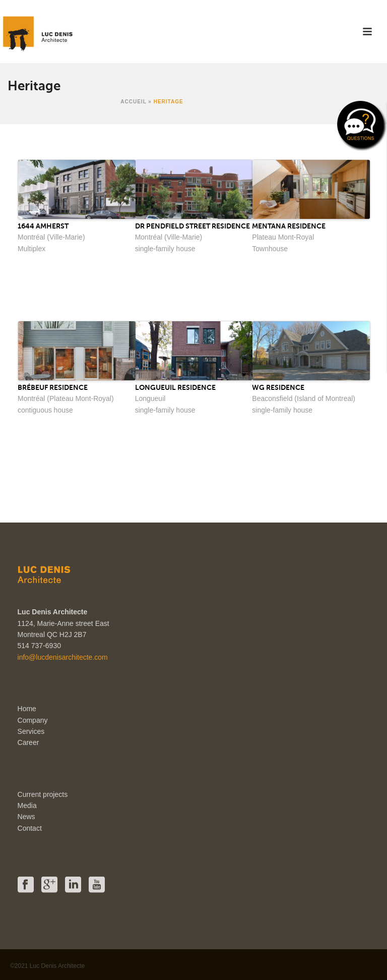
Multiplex (31, 249)
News (26, 817)
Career (28, 742)
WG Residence (278, 387)
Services (31, 731)
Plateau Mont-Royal (283, 237)
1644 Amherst (43, 226)
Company (33, 720)
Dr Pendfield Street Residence (192, 226)
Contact (30, 828)
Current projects (43, 794)
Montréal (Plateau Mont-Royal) (66, 398)
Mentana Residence (289, 226)
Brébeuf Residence (53, 387)
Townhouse (270, 249)
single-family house (165, 249)
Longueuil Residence (175, 387)
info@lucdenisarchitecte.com (63, 657)
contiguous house (45, 410)
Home (27, 709)
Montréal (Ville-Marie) (51, 237)
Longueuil (150, 398)
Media (27, 805)
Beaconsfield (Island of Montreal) (304, 398)
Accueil (133, 102)
